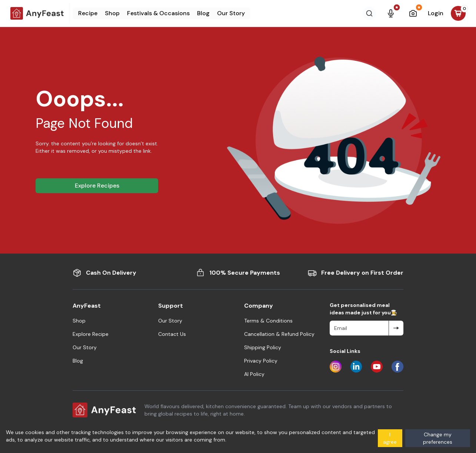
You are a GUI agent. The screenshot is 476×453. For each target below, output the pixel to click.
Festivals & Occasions (158, 13)
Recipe (88, 13)
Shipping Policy (263, 347)
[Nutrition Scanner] (413, 13)
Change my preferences (438, 438)
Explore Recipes (97, 186)
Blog (203, 13)
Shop (112, 13)
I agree (390, 438)
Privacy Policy (261, 361)
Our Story (231, 13)
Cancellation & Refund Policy (279, 334)
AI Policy (254, 374)
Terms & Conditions (268, 321)
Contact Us (172, 334)
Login (436, 13)
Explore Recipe (91, 334)
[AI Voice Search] (391, 13)
